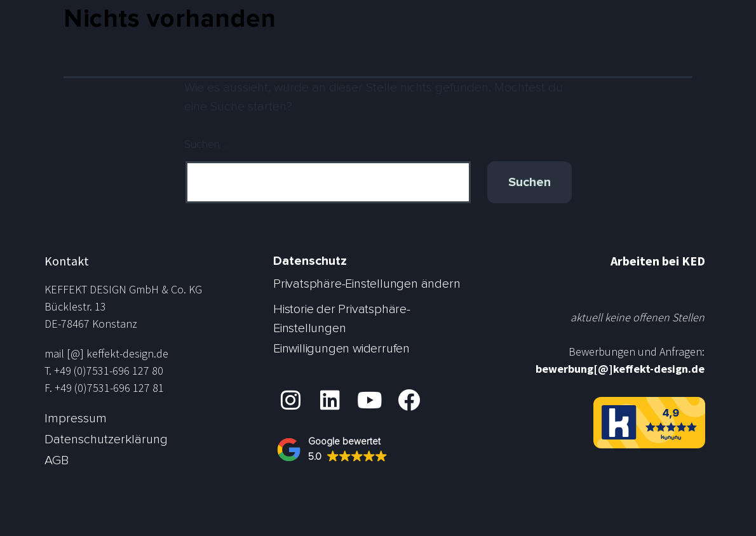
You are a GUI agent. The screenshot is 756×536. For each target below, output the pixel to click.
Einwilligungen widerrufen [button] (341, 349)
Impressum (76, 419)
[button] (338, 450)
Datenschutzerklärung (106, 439)
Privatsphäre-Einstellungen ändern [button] (367, 284)
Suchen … (207, 145)
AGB (57, 460)
